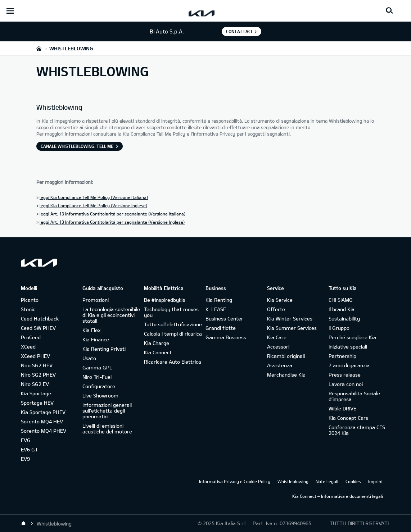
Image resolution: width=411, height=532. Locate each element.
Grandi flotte (221, 328)
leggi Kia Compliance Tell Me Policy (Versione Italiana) (94, 197)
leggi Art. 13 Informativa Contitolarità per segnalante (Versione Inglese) (112, 222)
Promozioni (96, 300)
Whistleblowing (293, 481)
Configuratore (99, 386)
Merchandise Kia (286, 375)
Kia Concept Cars (348, 418)
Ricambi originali (286, 356)
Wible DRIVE (342, 408)
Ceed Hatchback (40, 319)
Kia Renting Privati (104, 349)
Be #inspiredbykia (165, 300)
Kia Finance (96, 339)
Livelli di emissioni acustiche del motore (107, 429)
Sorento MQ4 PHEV (44, 431)
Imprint (376, 481)
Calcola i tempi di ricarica (173, 334)
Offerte (276, 309)
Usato (89, 358)
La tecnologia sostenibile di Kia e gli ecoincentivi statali (111, 315)
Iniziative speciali (348, 347)
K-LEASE (216, 309)
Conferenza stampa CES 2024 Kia (357, 430)
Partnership (342, 356)
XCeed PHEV (35, 356)
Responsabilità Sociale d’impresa (354, 396)
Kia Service (280, 300)
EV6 (25, 440)
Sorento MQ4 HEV (42, 421)
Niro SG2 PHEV (38, 375)
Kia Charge (157, 343)
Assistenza (280, 365)
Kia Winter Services (290, 319)
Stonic (28, 309)
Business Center (224, 319)
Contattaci (239, 31)
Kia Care (277, 337)
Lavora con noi (346, 384)
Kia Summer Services (292, 328)
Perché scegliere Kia (352, 337)
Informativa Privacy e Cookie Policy (235, 481)
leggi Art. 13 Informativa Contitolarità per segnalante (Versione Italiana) (112, 214)
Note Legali (327, 481)
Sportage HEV (37, 403)
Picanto (30, 300)
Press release (345, 375)
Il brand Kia (342, 309)
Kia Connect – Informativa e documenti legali (338, 496)
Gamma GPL (97, 367)
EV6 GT (30, 449)
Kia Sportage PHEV (43, 412)
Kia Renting (219, 300)
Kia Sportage (36, 393)
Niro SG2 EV (35, 384)
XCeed (28, 347)
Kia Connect (158, 352)
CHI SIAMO (341, 300)
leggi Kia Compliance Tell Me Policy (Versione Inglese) (93, 205)
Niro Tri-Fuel (97, 377)
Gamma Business (226, 337)
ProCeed (31, 337)
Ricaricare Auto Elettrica (173, 362)
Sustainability (344, 319)
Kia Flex (91, 330)
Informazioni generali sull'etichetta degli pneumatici (107, 411)
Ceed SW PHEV (38, 328)
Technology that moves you (171, 312)
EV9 (25, 459)
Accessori (278, 347)
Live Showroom (100, 395)
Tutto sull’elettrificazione (173, 324)
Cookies (353, 481)
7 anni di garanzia (349, 365)
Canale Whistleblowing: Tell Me (77, 146)
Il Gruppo (339, 328)
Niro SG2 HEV (37, 365)
